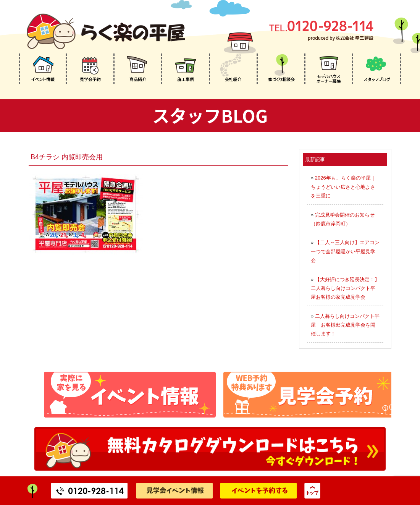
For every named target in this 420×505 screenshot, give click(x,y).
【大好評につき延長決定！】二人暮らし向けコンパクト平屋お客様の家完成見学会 (345, 288)
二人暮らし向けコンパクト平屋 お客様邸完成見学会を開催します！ (345, 325)
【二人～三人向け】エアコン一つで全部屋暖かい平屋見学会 (345, 251)
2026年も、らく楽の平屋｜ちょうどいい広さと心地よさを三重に (343, 187)
